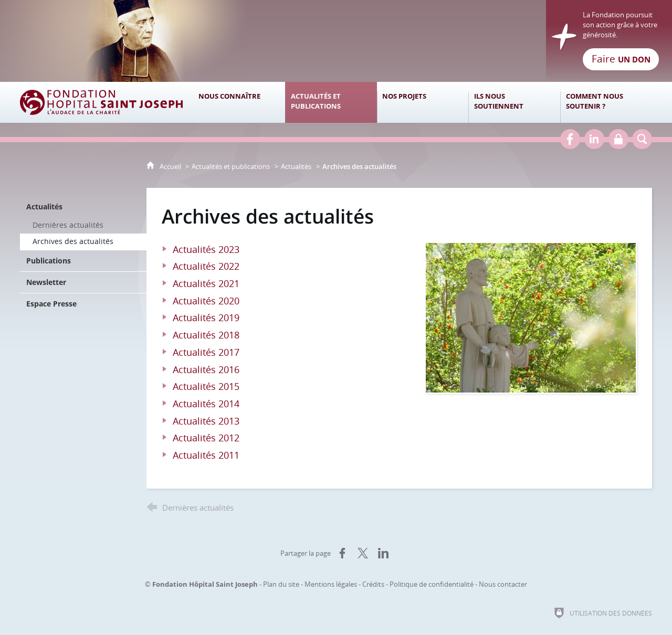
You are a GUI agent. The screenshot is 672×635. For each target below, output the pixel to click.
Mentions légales (331, 584)
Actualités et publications (231, 166)
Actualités (296, 166)
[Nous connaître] (239, 102)
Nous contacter (503, 584)
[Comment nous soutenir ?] (606, 102)
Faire (621, 59)
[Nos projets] (423, 102)
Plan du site (281, 584)
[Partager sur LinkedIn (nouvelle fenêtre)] (383, 553)
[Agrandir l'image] (531, 317)
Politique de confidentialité (432, 584)
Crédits (373, 584)
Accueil (171, 166)
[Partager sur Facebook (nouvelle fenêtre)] (342, 553)
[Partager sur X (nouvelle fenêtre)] (363, 553)
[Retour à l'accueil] (336, 41)
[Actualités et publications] (331, 102)
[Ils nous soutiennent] (514, 102)
